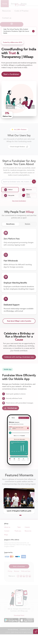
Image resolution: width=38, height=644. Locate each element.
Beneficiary (10, 224)
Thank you (18, 531)
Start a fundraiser (11, 74)
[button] (15, 515)
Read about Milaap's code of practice (19, 321)
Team (19, 527)
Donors (28, 224)
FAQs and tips (26, 571)
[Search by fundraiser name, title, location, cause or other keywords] (19, 182)
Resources (28, 531)
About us (7, 527)
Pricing (10, 571)
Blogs (6, 535)
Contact (7, 531)
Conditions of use (25, 629)
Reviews (17, 571)
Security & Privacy (13, 629)
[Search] (34, 182)
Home (5, 4)
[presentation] (2, 501)
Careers (27, 527)
